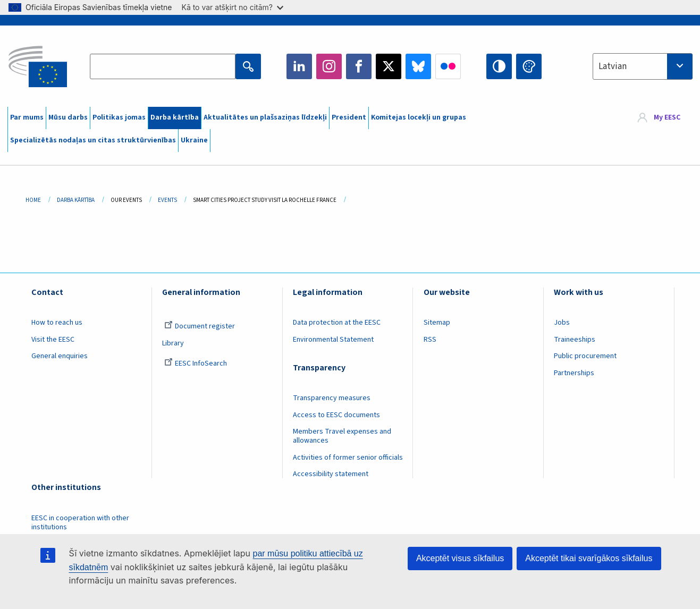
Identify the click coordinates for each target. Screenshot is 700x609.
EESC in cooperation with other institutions (80, 523)
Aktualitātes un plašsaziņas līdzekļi (265, 117)
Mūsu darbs (68, 117)
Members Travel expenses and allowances (342, 436)
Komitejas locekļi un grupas (419, 117)
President (349, 117)
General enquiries (60, 356)
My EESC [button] (667, 118)
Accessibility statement (331, 474)
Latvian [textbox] (613, 66)
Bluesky (418, 66)
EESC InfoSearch (196, 363)
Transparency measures (332, 398)
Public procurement (585, 356)
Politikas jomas (119, 117)
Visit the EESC (53, 340)
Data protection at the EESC (337, 323)
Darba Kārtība (76, 200)
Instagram (329, 66)
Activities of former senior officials (348, 458)
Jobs (562, 323)
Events (167, 200)
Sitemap (437, 323)
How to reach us (57, 323)
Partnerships (574, 373)
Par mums (27, 117)
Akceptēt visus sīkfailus (460, 558)
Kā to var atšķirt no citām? (232, 7)
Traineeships (575, 340)
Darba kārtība (175, 117)
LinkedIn (299, 66)
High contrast (499, 66)
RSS (430, 340)
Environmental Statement (333, 340)
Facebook (359, 66)
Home (33, 200)
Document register (200, 326)
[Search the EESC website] (163, 66)
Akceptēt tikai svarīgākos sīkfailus (589, 558)
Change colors (529, 66)
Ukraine (194, 140)
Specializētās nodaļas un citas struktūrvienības (93, 140)
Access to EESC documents (336, 415)
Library (173, 343)
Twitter (389, 66)
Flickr (448, 66)
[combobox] (643, 66)
